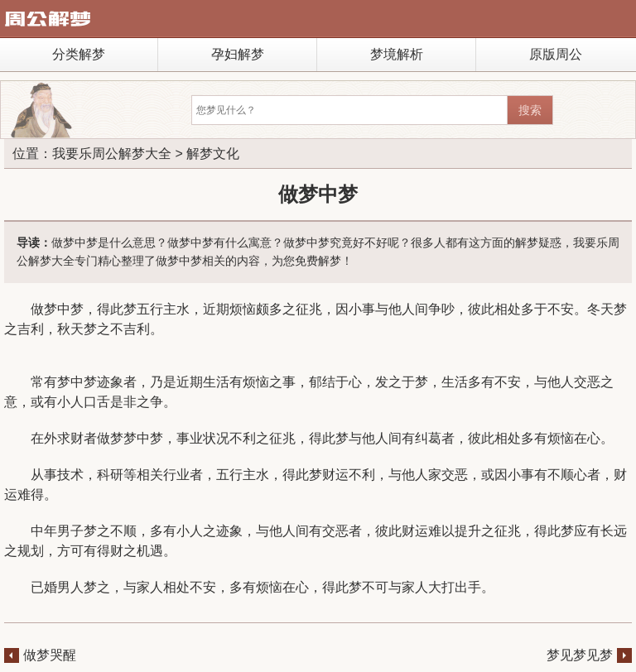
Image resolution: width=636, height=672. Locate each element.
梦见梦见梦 (580, 655)
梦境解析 (397, 54)
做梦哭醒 (50, 655)
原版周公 (556, 54)
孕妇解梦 (238, 54)
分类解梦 (79, 54)
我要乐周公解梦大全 (112, 154)
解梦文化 (213, 154)
